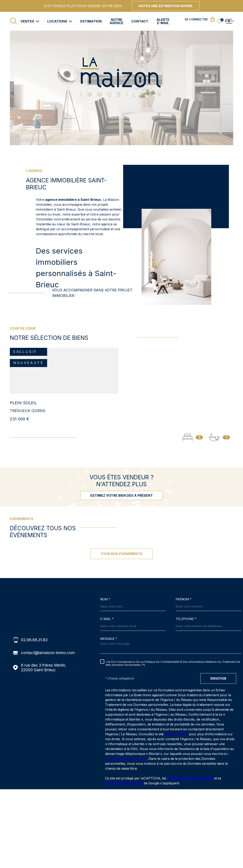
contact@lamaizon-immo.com (48, 653)
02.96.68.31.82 (34, 640)
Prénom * (183, 599)
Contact (140, 21)
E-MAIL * (107, 619)
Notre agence (116, 21)
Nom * (105, 599)
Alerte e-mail (163, 21)
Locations (57, 21)
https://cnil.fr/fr (176, 734)
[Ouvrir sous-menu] (37, 21)
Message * (109, 639)
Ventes (27, 21)
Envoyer (218, 678)
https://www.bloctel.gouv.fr (126, 759)
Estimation (91, 21)
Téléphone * (186, 619)
